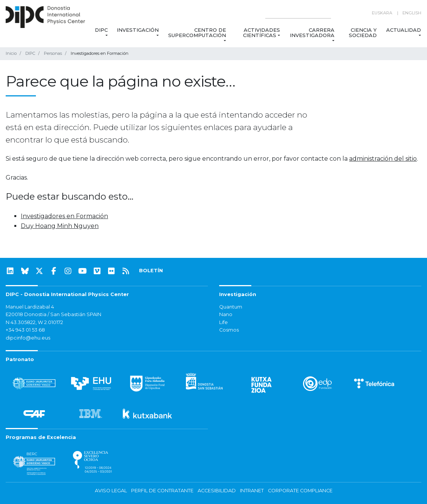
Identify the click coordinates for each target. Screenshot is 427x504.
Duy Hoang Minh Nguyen (60, 226)
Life (224, 322)
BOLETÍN (151, 271)
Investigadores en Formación (64, 216)
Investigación (138, 30)
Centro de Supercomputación (197, 33)
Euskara (382, 13)
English (412, 13)
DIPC (101, 30)
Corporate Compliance (300, 491)
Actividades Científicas (261, 33)
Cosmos (229, 330)
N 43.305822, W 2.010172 (34, 322)
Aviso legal (111, 491)
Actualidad (404, 30)
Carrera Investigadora (312, 33)
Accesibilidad (217, 491)
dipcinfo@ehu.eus (28, 338)
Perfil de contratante (162, 491)
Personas (53, 53)
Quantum (231, 307)
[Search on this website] (298, 13)
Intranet (252, 491)
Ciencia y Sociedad (363, 33)
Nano (226, 314)
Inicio (11, 53)
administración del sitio (383, 159)
